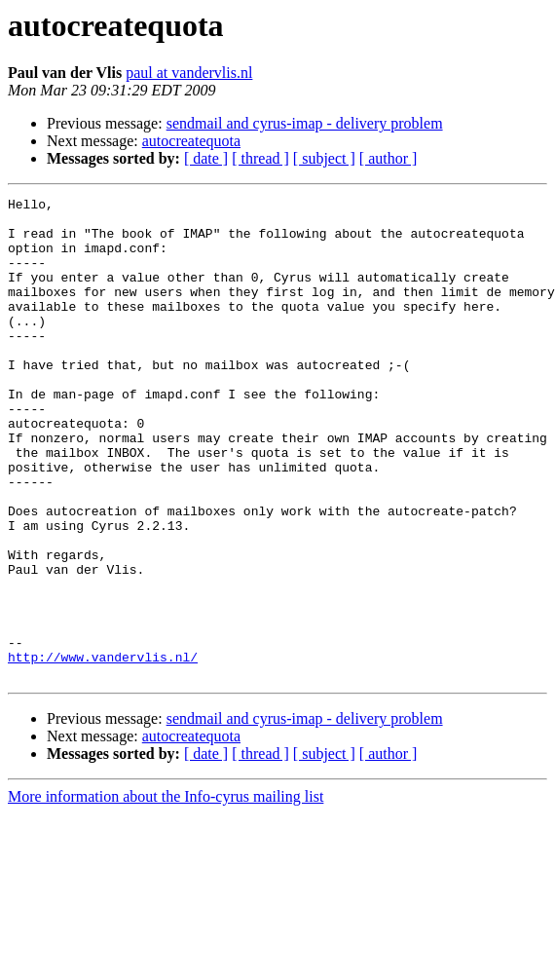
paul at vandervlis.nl (189, 73)
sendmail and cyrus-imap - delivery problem (305, 123)
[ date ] (206, 158)
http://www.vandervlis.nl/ (103, 750)
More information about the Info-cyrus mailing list (166, 893)
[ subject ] (324, 158)
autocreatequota (191, 141)
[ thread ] (260, 158)
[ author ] (388, 158)
